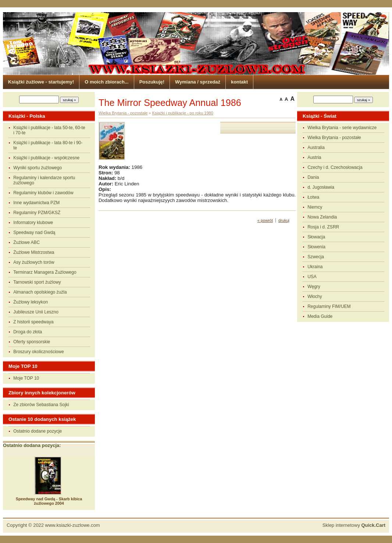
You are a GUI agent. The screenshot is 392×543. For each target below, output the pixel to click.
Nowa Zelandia (322, 217)
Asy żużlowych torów (34, 262)
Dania (313, 177)
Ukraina (315, 267)
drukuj (284, 220)
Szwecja (316, 257)
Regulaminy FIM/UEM (329, 306)
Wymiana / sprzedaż (198, 82)
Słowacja (316, 237)
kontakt (239, 82)
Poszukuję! (152, 82)
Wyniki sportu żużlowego (38, 168)
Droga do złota (28, 332)
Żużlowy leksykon (31, 302)
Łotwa (313, 197)
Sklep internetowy (354, 525)
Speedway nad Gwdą (34, 233)
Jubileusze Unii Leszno (36, 312)
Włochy (315, 297)
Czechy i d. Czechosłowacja (335, 167)
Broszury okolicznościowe (38, 352)
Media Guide (320, 316)
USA (312, 277)
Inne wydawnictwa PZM (36, 203)
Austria (314, 157)
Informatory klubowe (33, 223)
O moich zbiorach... (106, 82)
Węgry (314, 287)
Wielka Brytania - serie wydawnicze (342, 128)
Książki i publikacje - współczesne (46, 158)
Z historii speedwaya (33, 322)
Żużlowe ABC (26, 242)
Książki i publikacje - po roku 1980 (183, 113)
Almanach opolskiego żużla (40, 292)
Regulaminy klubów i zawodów (43, 193)
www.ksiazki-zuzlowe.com (73, 525)
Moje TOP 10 (26, 378)
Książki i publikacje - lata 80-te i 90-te (48, 145)
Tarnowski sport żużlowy (37, 282)
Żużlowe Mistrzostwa (34, 252)
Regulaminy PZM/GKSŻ (37, 213)
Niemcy (315, 207)
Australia (316, 148)
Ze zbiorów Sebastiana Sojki (41, 405)
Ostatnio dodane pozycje (38, 431)
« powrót (265, 220)
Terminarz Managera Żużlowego (45, 272)
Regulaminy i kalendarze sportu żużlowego (44, 180)
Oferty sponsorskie (32, 342)
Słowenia (316, 247)
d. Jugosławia (321, 187)
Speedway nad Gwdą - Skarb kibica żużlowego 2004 (49, 501)
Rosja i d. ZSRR (323, 227)
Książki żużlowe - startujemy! (41, 82)
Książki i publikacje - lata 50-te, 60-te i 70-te (49, 130)
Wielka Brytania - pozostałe (334, 138)
